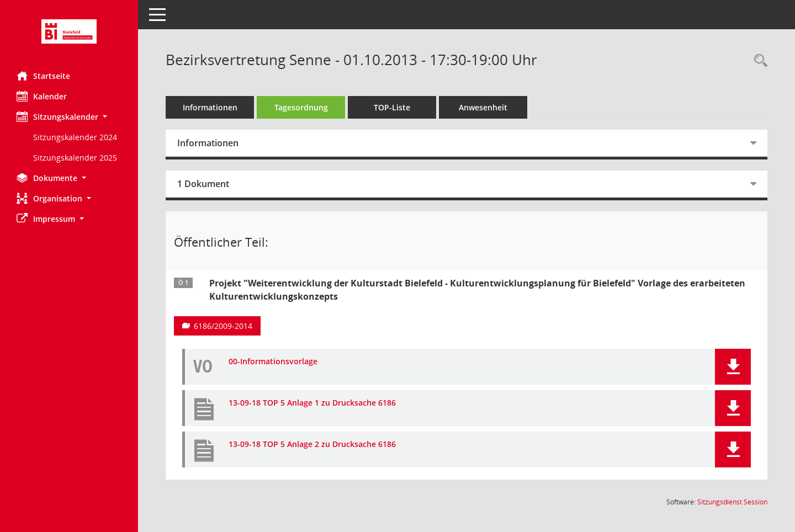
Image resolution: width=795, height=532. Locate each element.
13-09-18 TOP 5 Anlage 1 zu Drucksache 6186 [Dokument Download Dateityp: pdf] (312, 403)
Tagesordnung (301, 107)
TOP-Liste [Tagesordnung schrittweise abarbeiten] (392, 107)
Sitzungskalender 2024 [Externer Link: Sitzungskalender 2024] (75, 137)
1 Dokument (203, 184)
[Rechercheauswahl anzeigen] (758, 61)
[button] (69, 117)
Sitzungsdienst (732, 502)
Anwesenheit (483, 107)
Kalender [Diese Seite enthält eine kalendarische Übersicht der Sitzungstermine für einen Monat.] (42, 96)
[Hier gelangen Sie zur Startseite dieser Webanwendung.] (69, 31)
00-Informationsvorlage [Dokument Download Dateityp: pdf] (273, 362)
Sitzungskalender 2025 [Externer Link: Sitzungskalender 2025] (75, 158)
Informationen (210, 107)
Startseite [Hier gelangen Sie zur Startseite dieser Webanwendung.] (43, 76)
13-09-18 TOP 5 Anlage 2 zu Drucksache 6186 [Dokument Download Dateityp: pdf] (312, 445)
